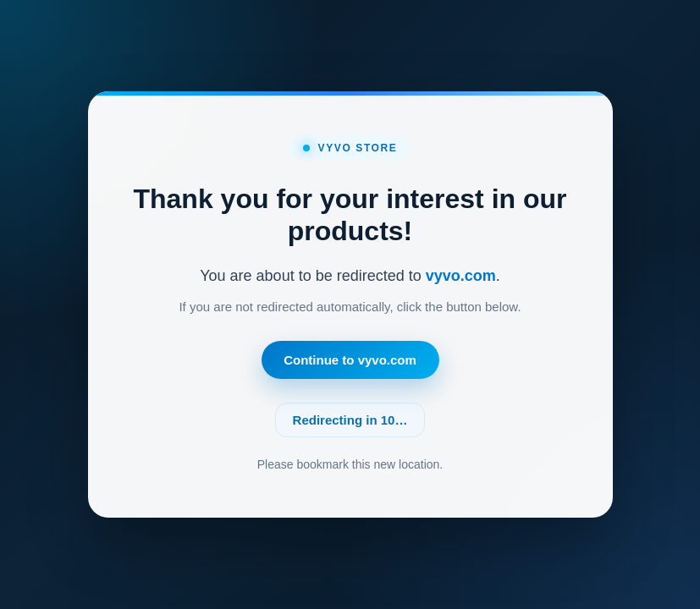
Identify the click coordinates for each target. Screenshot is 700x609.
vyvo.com (461, 276)
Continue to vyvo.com (350, 360)
